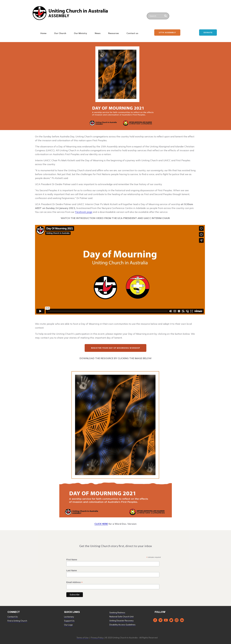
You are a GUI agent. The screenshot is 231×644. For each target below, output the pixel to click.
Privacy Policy (97, 638)
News (98, 33)
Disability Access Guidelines (122, 625)
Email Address (74, 582)
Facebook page (84, 212)
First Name (72, 560)
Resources (113, 33)
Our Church (60, 33)
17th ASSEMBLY (167, 32)
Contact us (132, 33)
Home (43, 33)
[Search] (166, 16)
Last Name (72, 570)
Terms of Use (82, 638)
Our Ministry (80, 33)
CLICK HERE (101, 524)
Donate (208, 32)
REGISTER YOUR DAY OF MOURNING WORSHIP (115, 348)
